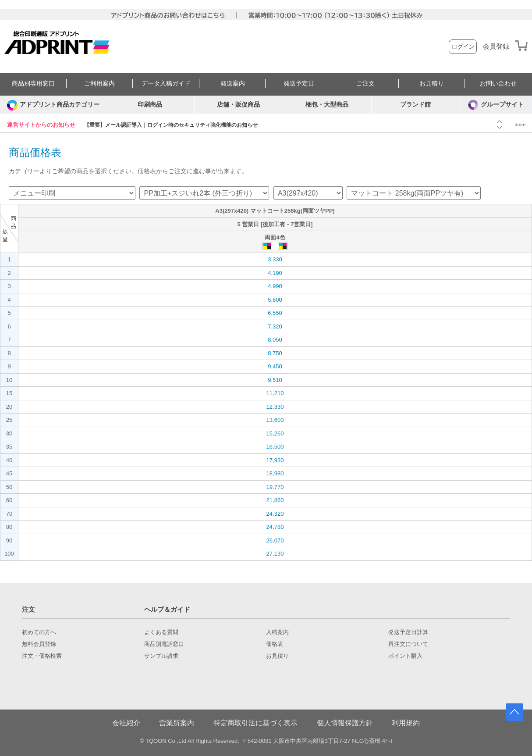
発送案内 (233, 84)
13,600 (275, 420)
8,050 (275, 340)
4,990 (275, 286)
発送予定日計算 (408, 632)
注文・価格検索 (42, 656)
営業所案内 (177, 723)
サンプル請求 (161, 656)
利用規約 (406, 723)
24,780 (275, 527)
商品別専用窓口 (33, 84)
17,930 (275, 460)
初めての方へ (39, 632)
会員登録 (496, 46)
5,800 (275, 300)
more (520, 125)
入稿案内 (277, 632)
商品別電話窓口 (164, 644)
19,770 (275, 487)
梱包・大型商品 (327, 105)
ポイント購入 (405, 656)
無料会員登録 (39, 644)
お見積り (432, 84)
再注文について (408, 644)
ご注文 (365, 84)
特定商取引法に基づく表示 (255, 723)
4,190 (275, 273)
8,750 (275, 353)
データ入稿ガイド (166, 84)
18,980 (275, 473)
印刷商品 (150, 105)
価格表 (275, 644)
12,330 (275, 407)
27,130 (275, 554)
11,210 (275, 393)
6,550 (275, 313)
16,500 (275, 447)
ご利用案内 (99, 84)
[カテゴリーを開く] (53, 105)
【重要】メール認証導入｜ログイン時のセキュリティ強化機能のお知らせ (171, 125)
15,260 (275, 433)
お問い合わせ (498, 84)
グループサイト (496, 105)
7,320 (275, 326)
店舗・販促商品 (238, 105)
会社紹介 (126, 723)
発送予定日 (299, 84)
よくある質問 (161, 632)
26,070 (275, 540)
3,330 (275, 259)
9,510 (275, 380)
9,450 (275, 366)
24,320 (275, 514)
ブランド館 (415, 105)
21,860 (275, 500)
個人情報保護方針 (345, 723)
